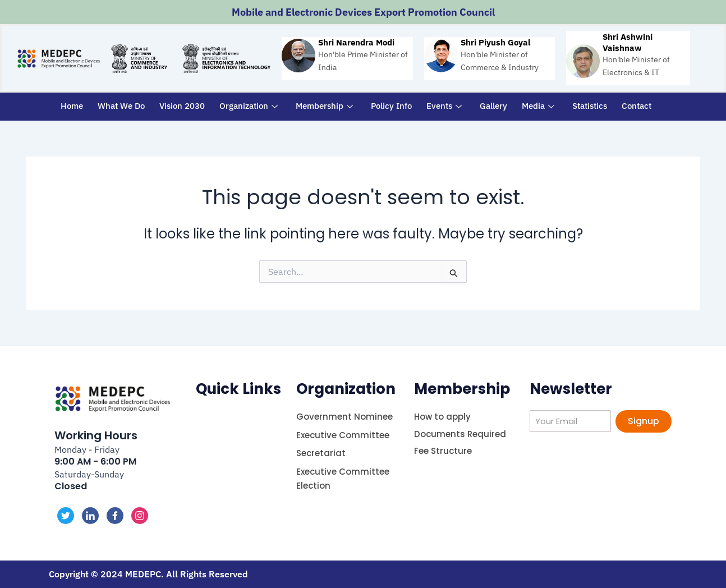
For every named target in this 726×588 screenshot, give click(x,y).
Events (444, 106)
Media (538, 106)
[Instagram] (140, 516)
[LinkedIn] (90, 516)
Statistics (590, 106)
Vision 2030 (182, 106)
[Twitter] (66, 516)
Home (72, 106)
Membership (324, 106)
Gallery (493, 106)
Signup (644, 421)
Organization (249, 106)
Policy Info (391, 106)
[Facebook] (115, 516)
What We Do (121, 106)
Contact (637, 106)
